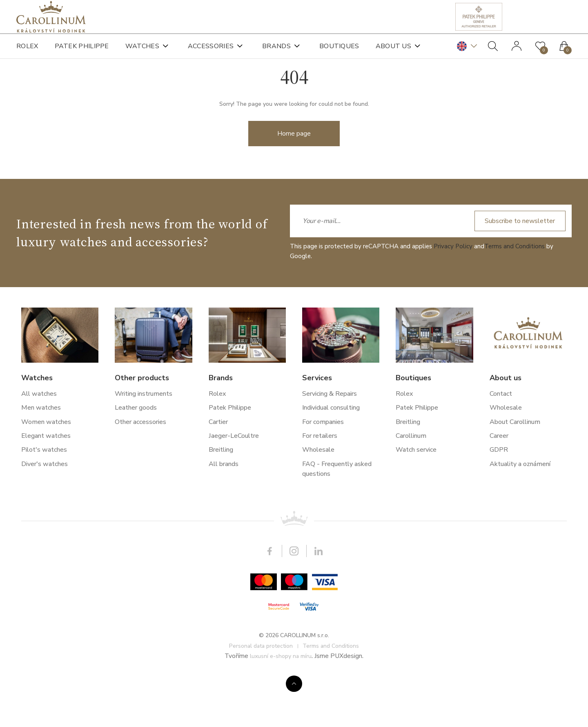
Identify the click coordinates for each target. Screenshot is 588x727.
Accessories (211, 53)
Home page (294, 165)
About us (393, 53)
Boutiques (339, 53)
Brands (276, 53)
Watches (142, 53)
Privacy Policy (453, 547)
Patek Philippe (82, 53)
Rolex (27, 53)
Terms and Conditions (514, 547)
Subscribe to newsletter (518, 522)
